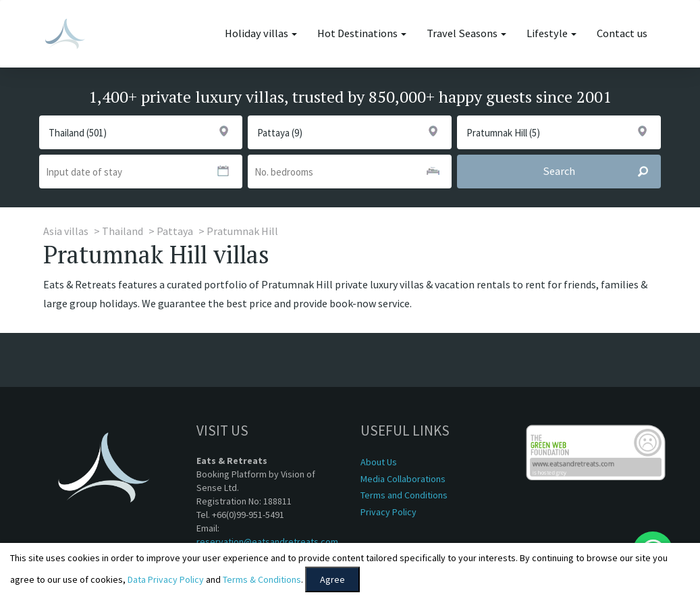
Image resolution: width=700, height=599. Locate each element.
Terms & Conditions (262, 579)
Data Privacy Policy (166, 579)
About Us (379, 462)
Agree (332, 579)
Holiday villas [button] (261, 33)
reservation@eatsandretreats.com (267, 542)
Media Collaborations (403, 479)
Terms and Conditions (404, 495)
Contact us (622, 33)
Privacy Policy (388, 512)
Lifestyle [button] (551, 33)
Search (601, 172)
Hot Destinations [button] (362, 33)
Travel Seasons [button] (466, 33)
